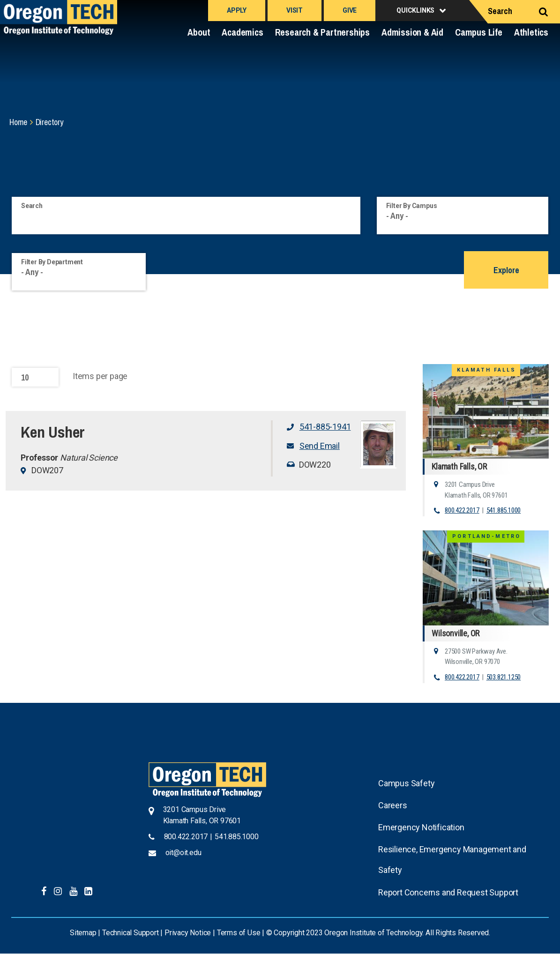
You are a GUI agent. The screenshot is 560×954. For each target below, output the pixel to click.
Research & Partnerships (322, 32)
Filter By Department (52, 262)
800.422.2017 (462, 510)
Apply (237, 10)
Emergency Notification (421, 827)
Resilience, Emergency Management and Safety (452, 860)
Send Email (320, 446)
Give (350, 10)
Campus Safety (406, 783)
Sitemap (83, 933)
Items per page (100, 376)
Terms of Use (239, 933)
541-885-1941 (325, 427)
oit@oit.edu (183, 853)
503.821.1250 (504, 677)
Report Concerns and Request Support (448, 892)
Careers (393, 805)
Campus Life (479, 32)
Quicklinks (415, 10)
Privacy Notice (188, 933)
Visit (295, 10)
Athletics (531, 32)
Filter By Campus (412, 206)
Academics (242, 32)
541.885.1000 (504, 510)
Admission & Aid (412, 32)
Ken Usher (53, 432)
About (199, 32)
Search (500, 11)
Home (18, 122)
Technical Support (131, 933)
